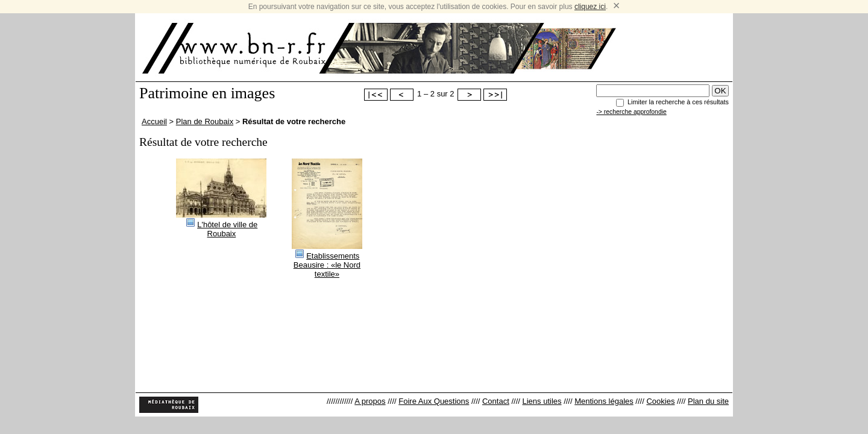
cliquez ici (590, 7)
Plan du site (708, 401)
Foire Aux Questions (434, 401)
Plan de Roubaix (205, 121)
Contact (496, 401)
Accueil (154, 121)
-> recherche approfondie (631, 112)
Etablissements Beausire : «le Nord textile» (327, 265)
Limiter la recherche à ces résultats (678, 102)
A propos (370, 401)
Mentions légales (604, 401)
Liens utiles (542, 401)
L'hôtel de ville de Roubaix (227, 229)
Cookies (660, 401)
